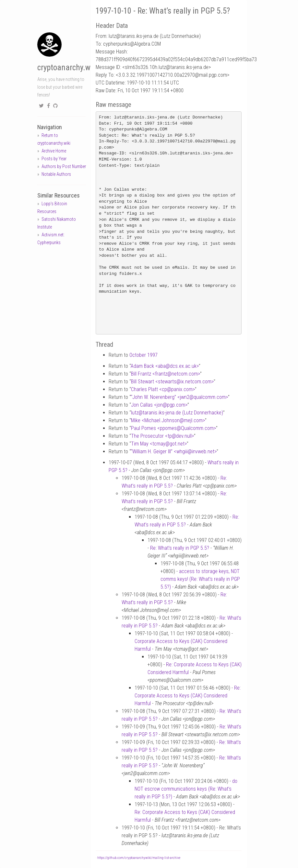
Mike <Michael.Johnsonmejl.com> (168, 420)
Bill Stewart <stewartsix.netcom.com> (172, 382)
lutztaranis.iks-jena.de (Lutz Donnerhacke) (177, 413)
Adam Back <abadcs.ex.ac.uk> (165, 366)
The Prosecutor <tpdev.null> (162, 436)
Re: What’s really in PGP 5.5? (180, 548)
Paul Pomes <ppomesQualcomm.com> (173, 428)
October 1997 (143, 355)
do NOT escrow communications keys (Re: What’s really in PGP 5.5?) (186, 789)
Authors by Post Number (64, 166)
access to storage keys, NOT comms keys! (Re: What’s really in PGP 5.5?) (200, 579)
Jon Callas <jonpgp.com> (159, 405)
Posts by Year (54, 159)
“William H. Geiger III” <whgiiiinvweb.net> (174, 451)
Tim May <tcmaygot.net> (159, 444)
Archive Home (54, 151)
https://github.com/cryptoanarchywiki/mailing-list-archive (139, 858)
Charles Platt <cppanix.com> (163, 389)
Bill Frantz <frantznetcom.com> (166, 374)
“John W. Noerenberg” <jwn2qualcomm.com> (179, 397)
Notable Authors (56, 174)
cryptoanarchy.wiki (68, 68)
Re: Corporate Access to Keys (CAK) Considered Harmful (188, 696)
